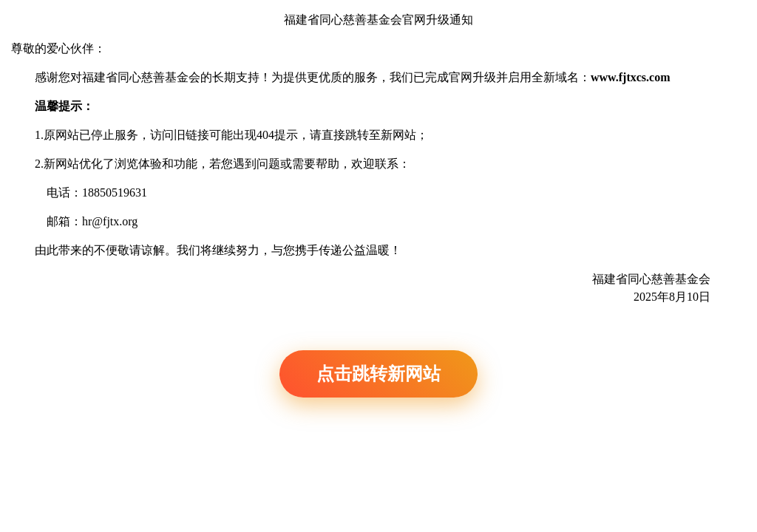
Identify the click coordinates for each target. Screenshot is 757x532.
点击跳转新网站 (378, 374)
